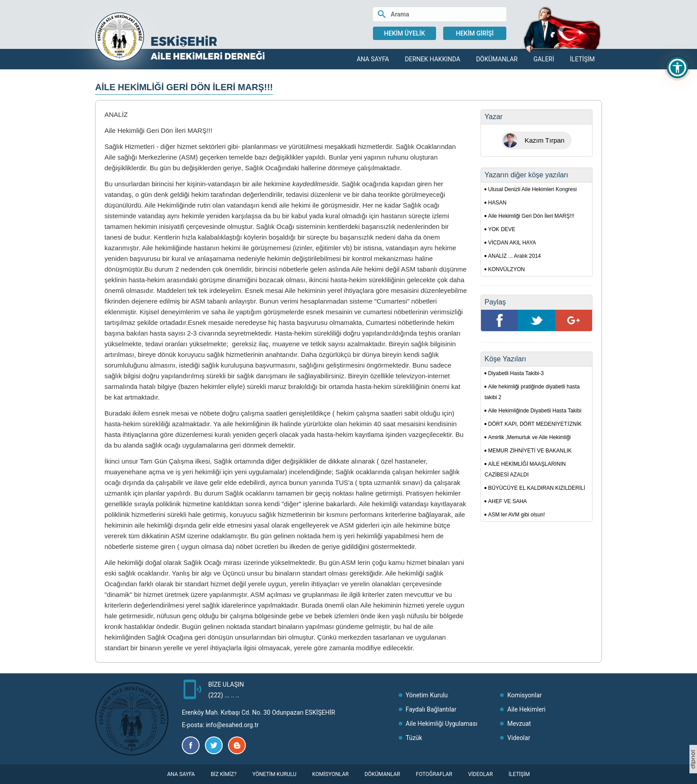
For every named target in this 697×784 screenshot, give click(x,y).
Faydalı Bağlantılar (431, 709)
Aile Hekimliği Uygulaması (442, 724)
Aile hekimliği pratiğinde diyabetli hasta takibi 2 (532, 392)
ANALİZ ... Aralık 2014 (515, 256)
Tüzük (414, 738)
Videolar (519, 738)
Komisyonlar (525, 695)
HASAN (497, 203)
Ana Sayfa (373, 59)
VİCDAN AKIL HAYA (512, 243)
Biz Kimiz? (224, 774)
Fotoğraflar (434, 774)
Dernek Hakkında (433, 59)
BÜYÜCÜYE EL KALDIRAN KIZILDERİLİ (537, 488)
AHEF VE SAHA (507, 501)
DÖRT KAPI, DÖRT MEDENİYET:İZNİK (535, 424)
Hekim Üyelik (405, 33)
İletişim (582, 59)
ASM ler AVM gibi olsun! (517, 515)
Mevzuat (519, 724)
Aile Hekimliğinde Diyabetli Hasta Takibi (535, 411)
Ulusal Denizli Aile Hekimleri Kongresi (532, 189)
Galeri (544, 59)
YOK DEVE (502, 229)
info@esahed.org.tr (232, 725)
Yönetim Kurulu (427, 695)
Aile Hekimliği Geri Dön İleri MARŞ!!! (531, 216)
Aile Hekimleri (526, 709)
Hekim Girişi (475, 33)
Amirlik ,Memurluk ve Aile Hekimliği (529, 437)
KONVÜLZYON (507, 269)
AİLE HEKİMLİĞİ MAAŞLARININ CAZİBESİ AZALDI (525, 469)
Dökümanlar (497, 59)
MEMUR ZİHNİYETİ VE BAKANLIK (530, 451)
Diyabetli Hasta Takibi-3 (516, 373)
